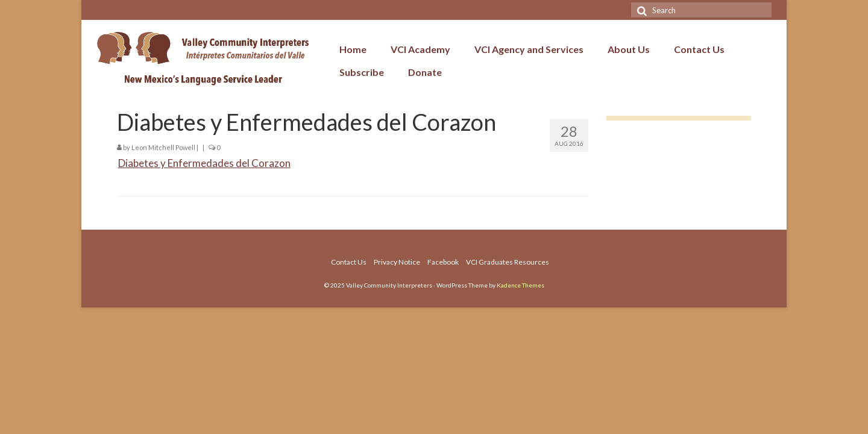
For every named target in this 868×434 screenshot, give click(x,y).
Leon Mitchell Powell (163, 147)
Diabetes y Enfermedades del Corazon (204, 163)
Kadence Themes (520, 285)
